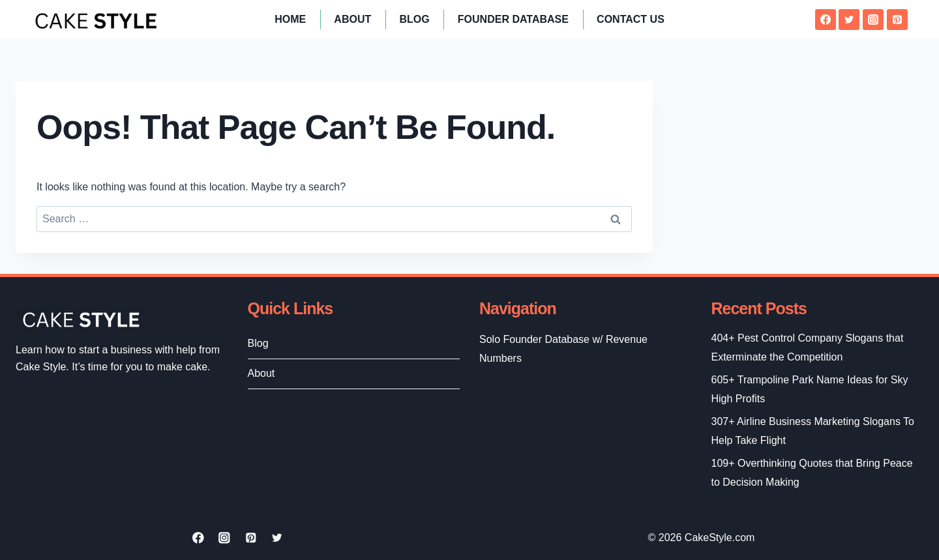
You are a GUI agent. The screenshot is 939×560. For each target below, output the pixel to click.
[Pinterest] (897, 20)
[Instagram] (873, 20)
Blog (414, 19)
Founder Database (513, 19)
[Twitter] (849, 20)
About (352, 19)
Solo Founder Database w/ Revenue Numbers (563, 349)
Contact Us (631, 19)
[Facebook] (826, 20)
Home (290, 19)
